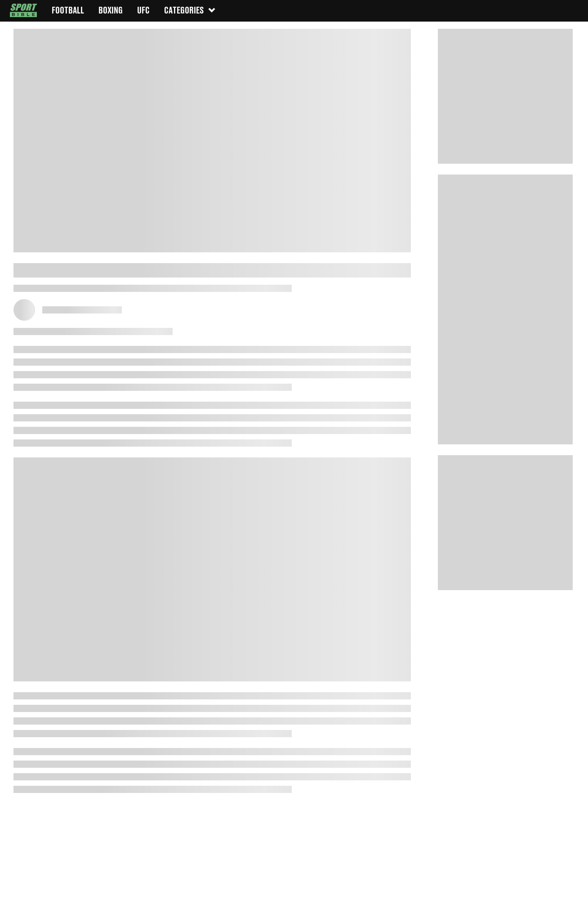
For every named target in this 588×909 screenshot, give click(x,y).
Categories (190, 10)
